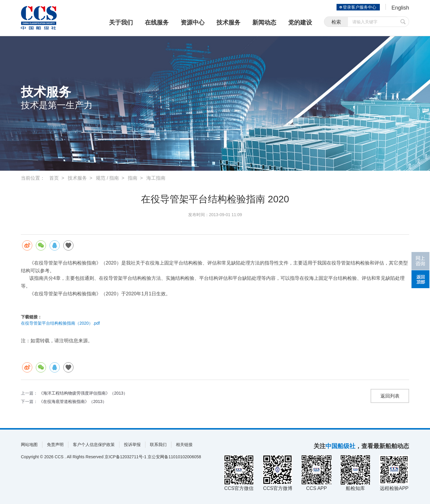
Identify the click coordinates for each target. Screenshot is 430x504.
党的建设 (300, 22)
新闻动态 (264, 22)
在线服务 (157, 22)
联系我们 (158, 445)
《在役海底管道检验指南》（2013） (73, 401)
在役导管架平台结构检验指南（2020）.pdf (60, 323)
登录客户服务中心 (360, 7)
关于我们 (121, 22)
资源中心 (193, 22)
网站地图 (29, 445)
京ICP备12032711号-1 (125, 457)
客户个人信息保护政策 (94, 445)
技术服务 (228, 22)
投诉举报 (132, 445)
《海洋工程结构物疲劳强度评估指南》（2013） (83, 393)
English (400, 8)
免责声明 (55, 445)
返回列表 (390, 396)
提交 (403, 22)
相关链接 (184, 445)
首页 (54, 178)
